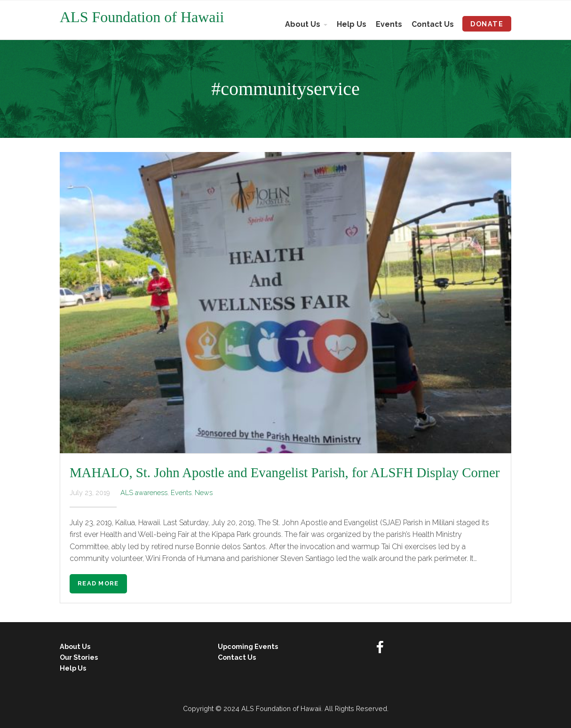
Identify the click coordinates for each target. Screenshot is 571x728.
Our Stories (79, 657)
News (204, 492)
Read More (98, 583)
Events (389, 24)
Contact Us (433, 24)
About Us (303, 24)
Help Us (352, 24)
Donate (487, 24)
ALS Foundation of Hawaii (142, 17)
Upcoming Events (248, 646)
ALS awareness (144, 492)
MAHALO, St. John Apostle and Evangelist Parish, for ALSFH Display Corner (285, 472)
